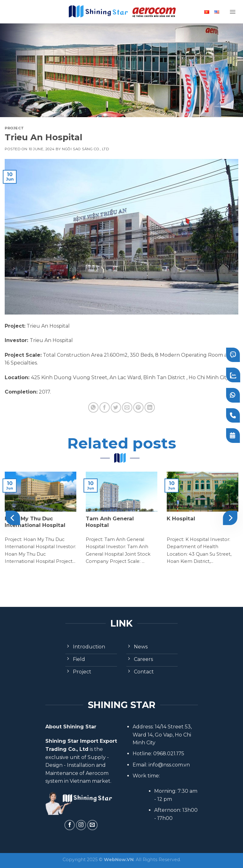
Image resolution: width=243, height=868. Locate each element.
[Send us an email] (92, 825)
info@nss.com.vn (169, 765)
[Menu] (233, 12)
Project (14, 128)
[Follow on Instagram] (81, 825)
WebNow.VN (119, 860)
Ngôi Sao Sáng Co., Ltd (85, 149)
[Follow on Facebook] (70, 825)
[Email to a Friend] (127, 407)
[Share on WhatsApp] (93, 407)
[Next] (230, 518)
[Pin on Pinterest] (138, 407)
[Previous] (13, 518)
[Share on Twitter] (116, 407)
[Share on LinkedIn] (150, 407)
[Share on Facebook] (105, 407)
